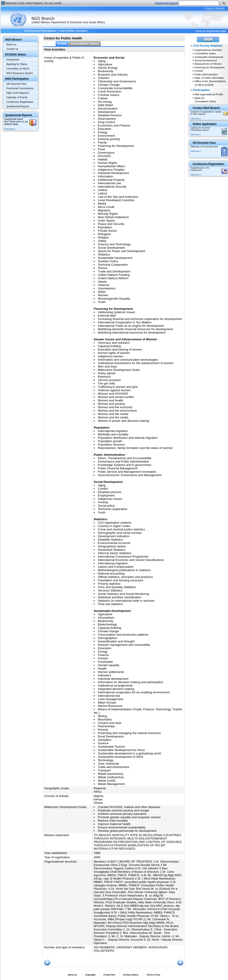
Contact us (12, 49)
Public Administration (206, 74)
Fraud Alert (109, 975)
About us (11, 44)
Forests (199, 71)
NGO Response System (20, 73)
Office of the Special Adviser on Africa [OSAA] (210, 83)
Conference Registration (20, 102)
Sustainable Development (209, 57)
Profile (62, 44)
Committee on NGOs (18, 69)
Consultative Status (85, 44)
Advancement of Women (208, 64)
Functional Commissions (20, 88)
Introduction (13, 60)
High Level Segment (18, 93)
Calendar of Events (17, 97)
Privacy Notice (131, 975)
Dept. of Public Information (209, 78)
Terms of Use (153, 975)
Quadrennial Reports (18, 106)
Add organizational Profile (209, 94)
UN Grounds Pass (16, 84)
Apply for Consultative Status (205, 100)
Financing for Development (210, 67)
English (209, 9)
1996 (97, 853)
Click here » (10, 129)
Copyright (90, 975)
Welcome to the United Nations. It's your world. (34, 3)
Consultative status (205, 53)
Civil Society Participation (40, 31)
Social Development (206, 60)
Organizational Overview (208, 50)
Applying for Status (17, 64)
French (220, 9)
